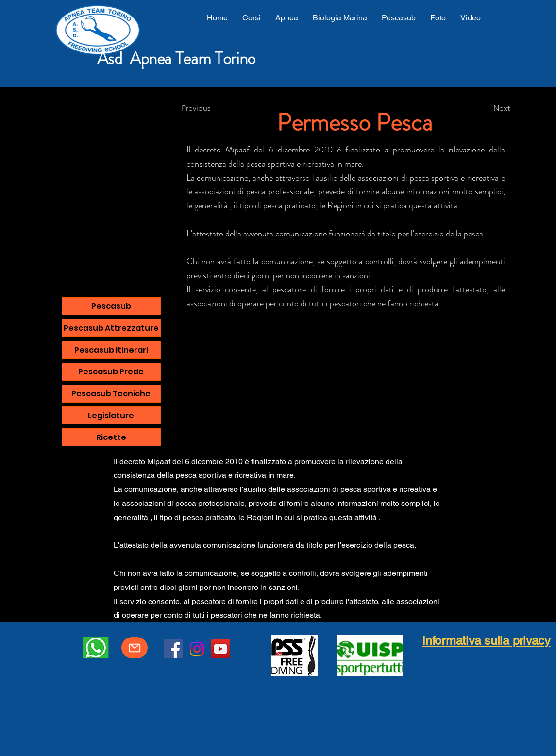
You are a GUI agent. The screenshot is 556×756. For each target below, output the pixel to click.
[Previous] (214, 108)
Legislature (111, 415)
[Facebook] (173, 649)
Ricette (111, 437)
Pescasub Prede (111, 372)
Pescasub (111, 306)
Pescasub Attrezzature (111, 328)
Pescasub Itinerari (111, 350)
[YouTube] (221, 649)
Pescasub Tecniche (111, 394)
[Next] (486, 108)
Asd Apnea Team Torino (176, 58)
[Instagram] (197, 649)
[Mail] (135, 648)
